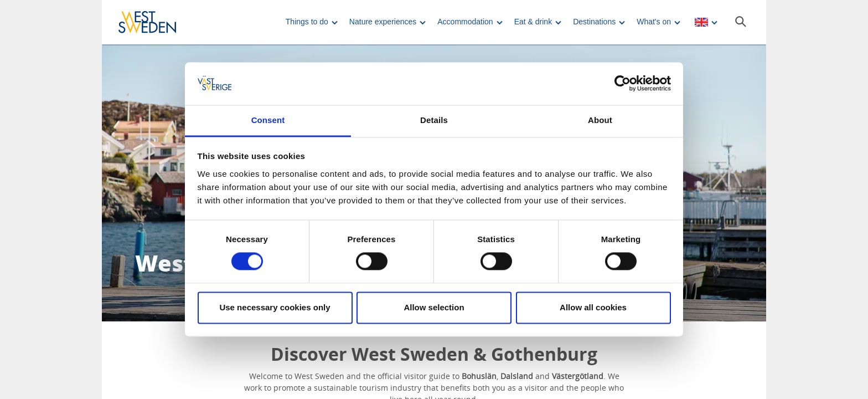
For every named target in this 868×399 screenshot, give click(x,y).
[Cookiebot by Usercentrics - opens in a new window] (622, 84)
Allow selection (434, 307)
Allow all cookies (593, 307)
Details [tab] (434, 120)
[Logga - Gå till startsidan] (157, 22)
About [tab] (600, 120)
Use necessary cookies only (275, 307)
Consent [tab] (268, 120)
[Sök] (741, 22)
